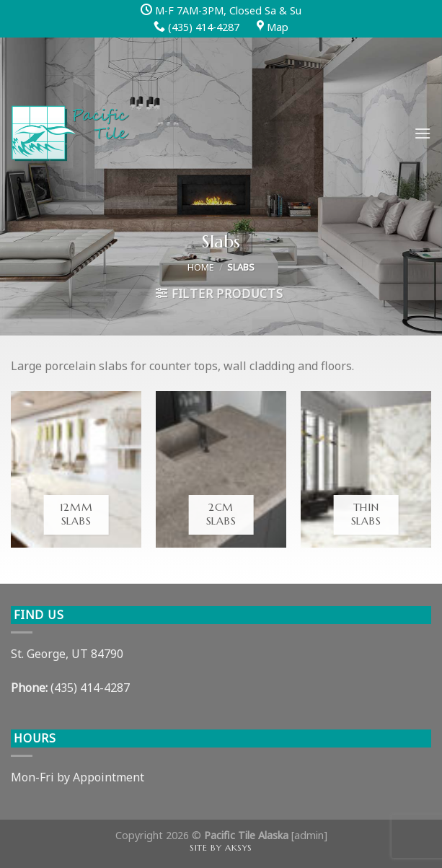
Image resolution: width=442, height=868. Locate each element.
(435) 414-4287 (90, 688)
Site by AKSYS (221, 847)
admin (309, 835)
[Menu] (423, 133)
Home (201, 267)
